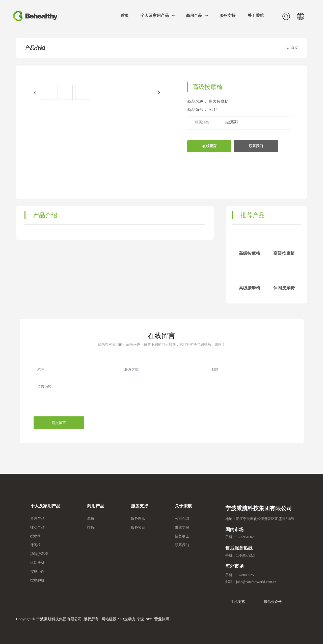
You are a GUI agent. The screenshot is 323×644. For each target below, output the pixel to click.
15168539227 (246, 555)
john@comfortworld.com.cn (256, 582)
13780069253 (246, 575)
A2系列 (232, 122)
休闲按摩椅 (284, 288)
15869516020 (246, 537)
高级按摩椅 (249, 253)
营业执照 (162, 619)
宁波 (140, 619)
